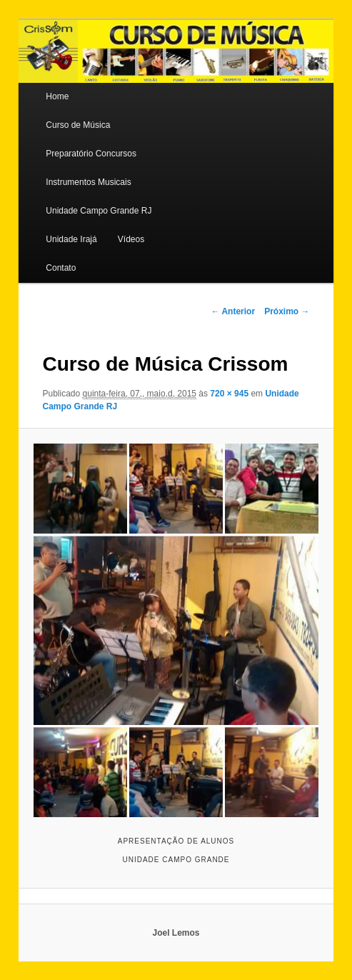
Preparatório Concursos (91, 154)
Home (57, 96)
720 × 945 (229, 394)
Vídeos (131, 239)
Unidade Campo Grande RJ (99, 211)
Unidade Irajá (71, 239)
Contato (61, 268)
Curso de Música (78, 125)
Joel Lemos (176, 933)
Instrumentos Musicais (88, 182)
